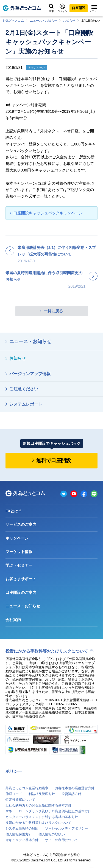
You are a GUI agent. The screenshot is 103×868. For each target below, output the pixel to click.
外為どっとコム (13, 21)
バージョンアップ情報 (30, 374)
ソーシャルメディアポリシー (66, 828)
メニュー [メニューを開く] (94, 9)
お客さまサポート (21, 579)
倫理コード (14, 794)
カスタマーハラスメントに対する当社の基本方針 (42, 817)
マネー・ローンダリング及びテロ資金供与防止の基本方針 (48, 811)
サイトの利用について (62, 840)
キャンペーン (17, 538)
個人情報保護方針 (19, 834)
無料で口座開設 (54, 460)
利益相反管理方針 (42, 794)
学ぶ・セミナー (19, 565)
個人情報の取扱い (52, 834)
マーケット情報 (19, 552)
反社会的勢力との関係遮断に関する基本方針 (38, 805)
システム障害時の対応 (22, 828)
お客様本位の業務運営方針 (75, 788)
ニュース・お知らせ (44, 21)
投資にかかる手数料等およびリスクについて (47, 651)
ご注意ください (24, 389)
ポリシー (14, 771)
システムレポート (26, 404)
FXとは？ (14, 511)
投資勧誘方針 (71, 794)
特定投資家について (20, 800)
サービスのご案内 (21, 524)
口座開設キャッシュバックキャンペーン (48, 213)
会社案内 (13, 620)
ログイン (62, 8)
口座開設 (79, 8)
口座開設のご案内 (21, 592)
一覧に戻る (53, 311)
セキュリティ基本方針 (22, 840)
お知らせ (69, 21)
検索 (51, 8)
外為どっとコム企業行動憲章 (27, 788)
